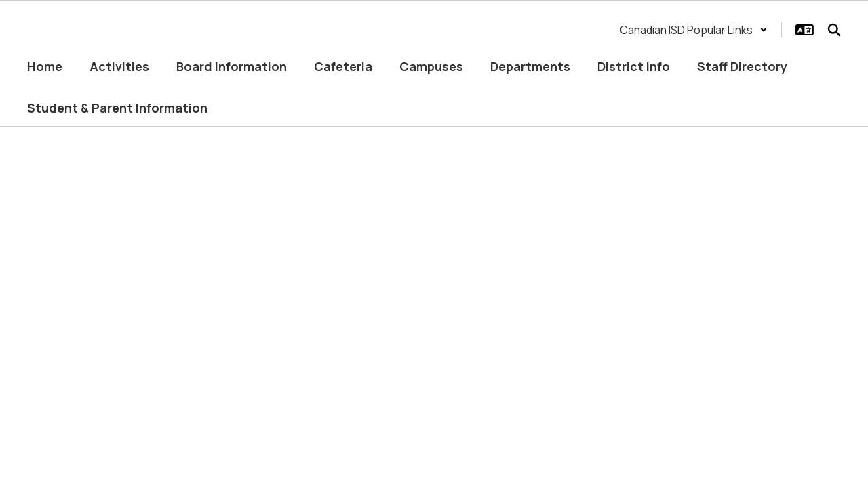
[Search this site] (834, 30)
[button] (694, 30)
